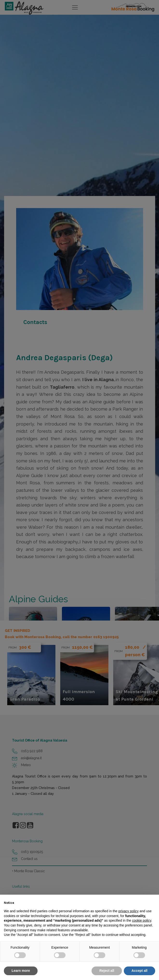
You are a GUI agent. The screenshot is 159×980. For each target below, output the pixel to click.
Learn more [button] (21, 971)
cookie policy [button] (142, 920)
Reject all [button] (107, 971)
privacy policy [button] (128, 911)
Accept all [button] (139, 971)
